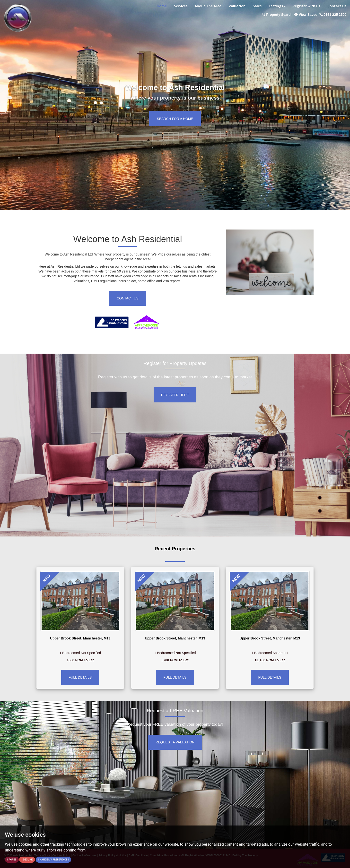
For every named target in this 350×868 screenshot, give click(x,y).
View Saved (306, 15)
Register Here (175, 395)
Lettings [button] (277, 6)
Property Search (277, 15)
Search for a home (175, 119)
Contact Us (337, 6)
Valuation (237, 6)
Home (162, 6)
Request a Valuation (175, 742)
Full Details (80, 677)
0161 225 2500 (333, 15)
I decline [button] (27, 860)
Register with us (306, 6)
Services (181, 6)
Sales (257, 6)
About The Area (208, 6)
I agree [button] (12, 860)
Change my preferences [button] (54, 860)
